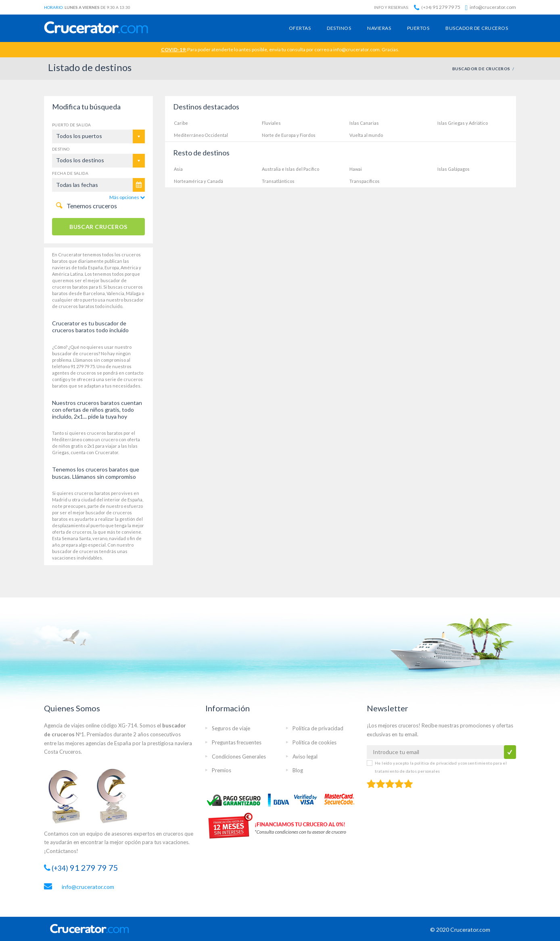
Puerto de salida (71, 125)
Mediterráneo (67, 439)
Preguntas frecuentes (237, 742)
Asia (178, 169)
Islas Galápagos (453, 169)
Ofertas (300, 28)
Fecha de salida (70, 173)
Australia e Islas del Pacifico (290, 169)
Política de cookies (314, 742)
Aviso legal (305, 757)
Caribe (181, 123)
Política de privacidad (318, 728)
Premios (221, 770)
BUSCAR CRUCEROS (98, 227)
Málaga (133, 293)
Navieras (379, 28)
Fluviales (271, 123)
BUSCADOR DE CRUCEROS (481, 69)
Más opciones (127, 197)
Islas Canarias (364, 123)
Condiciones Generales (239, 757)
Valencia (115, 293)
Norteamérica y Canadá (199, 181)
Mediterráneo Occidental (201, 135)
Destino (61, 149)
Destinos (339, 28)
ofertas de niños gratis (91, 410)
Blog (298, 770)
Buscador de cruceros (477, 28)
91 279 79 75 (437, 7)
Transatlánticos (278, 181)
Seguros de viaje (231, 728)
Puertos (418, 28)
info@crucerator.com (491, 7)
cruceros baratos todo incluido (90, 330)
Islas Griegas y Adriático (463, 123)
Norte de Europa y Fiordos (289, 135)
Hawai (356, 169)
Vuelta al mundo (366, 135)
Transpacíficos (365, 181)
